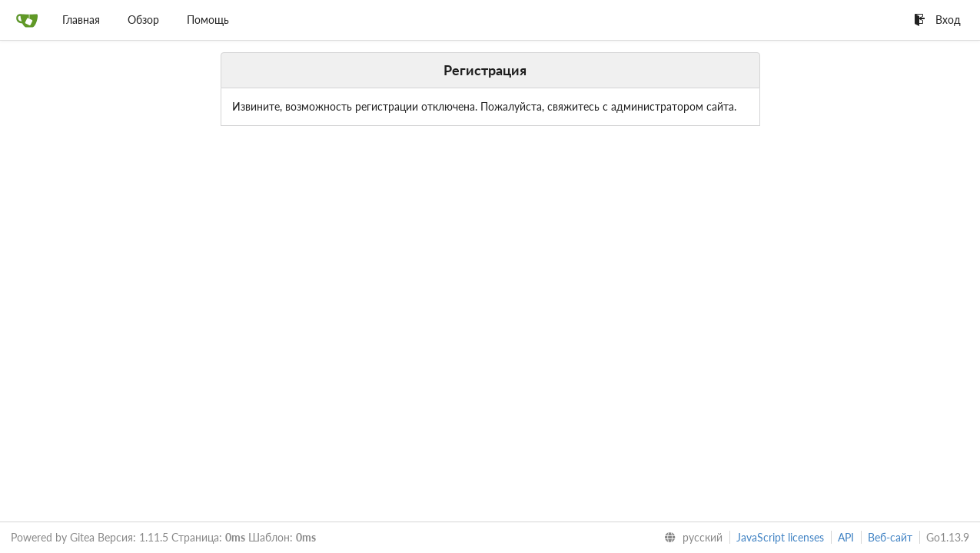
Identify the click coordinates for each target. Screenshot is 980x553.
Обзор (143, 20)
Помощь (208, 20)
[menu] (690, 538)
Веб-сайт (890, 537)
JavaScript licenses (780, 537)
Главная (81, 20)
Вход (937, 20)
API (846, 537)
